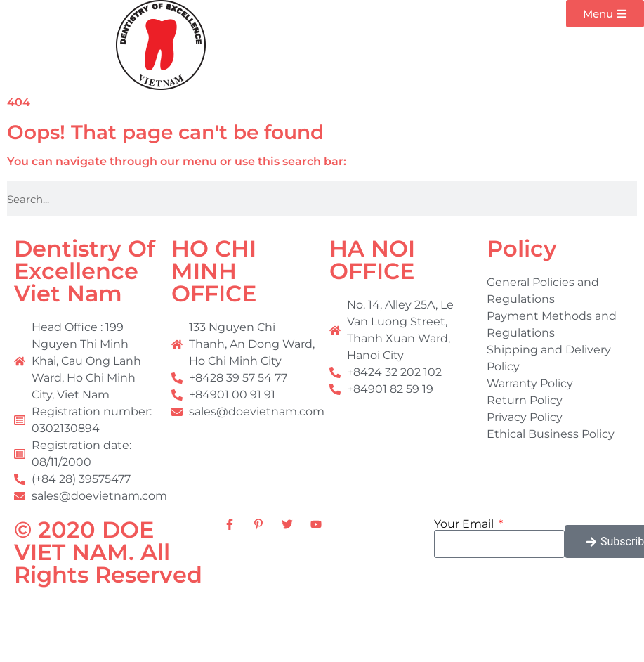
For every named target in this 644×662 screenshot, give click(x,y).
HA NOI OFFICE (372, 260)
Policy (522, 248)
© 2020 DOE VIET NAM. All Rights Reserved (108, 552)
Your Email (465, 524)
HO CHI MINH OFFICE (214, 271)
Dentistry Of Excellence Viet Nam (85, 271)
